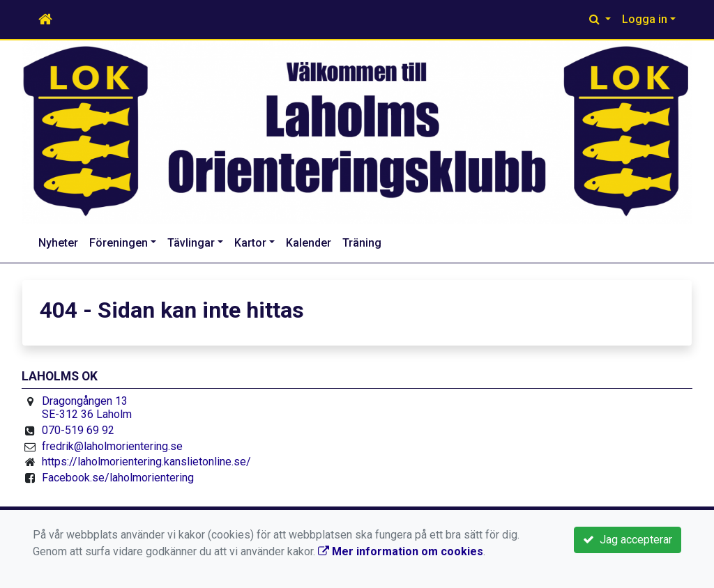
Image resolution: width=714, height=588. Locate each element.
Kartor (250, 243)
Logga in (645, 19)
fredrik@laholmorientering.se (112, 446)
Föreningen (119, 243)
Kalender (309, 243)
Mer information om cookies (401, 551)
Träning (362, 243)
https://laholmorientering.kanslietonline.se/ (146, 462)
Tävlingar (191, 243)
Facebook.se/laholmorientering (118, 478)
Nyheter (58, 243)
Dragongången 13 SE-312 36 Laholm (87, 408)
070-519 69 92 (78, 430)
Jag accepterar (628, 540)
